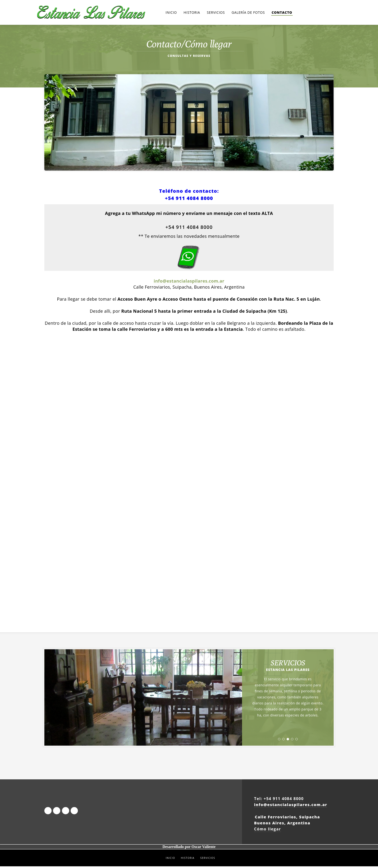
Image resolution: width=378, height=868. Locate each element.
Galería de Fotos (248, 13)
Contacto (282, 13)
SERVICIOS (208, 860)
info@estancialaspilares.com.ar (189, 283)
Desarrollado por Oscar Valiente (189, 848)
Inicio (171, 13)
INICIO (170, 860)
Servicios (216, 13)
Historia (192, 13)
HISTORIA (188, 860)
